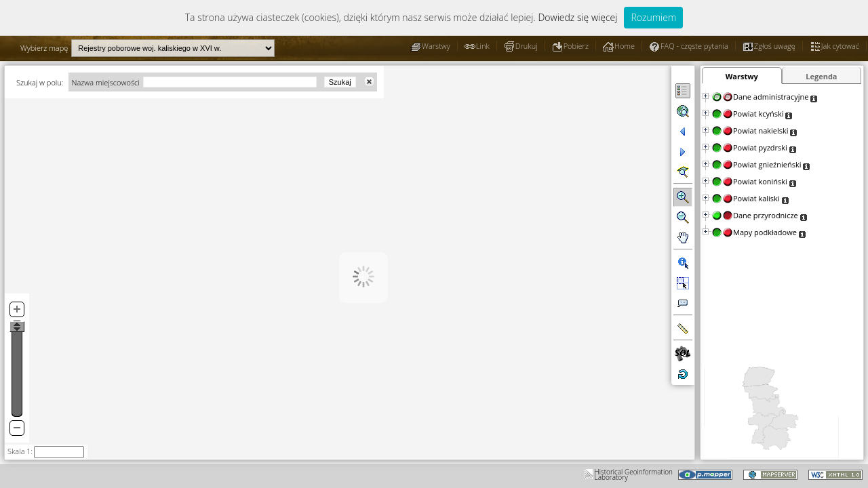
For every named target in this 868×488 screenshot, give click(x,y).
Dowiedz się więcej (577, 17)
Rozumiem (653, 17)
